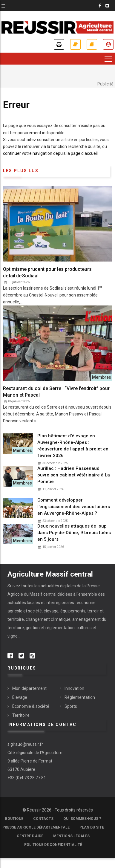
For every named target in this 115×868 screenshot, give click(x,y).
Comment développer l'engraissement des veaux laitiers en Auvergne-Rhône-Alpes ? (74, 507)
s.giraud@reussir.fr (25, 744)
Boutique (14, 819)
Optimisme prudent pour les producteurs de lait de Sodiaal (47, 272)
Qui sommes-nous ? (82, 819)
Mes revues (92, 44)
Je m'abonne (75, 44)
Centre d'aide (30, 836)
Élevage (20, 697)
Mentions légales (71, 836)
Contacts (43, 819)
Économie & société (31, 706)
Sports (71, 706)
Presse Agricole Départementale (36, 827)
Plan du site (92, 827)
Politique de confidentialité (53, 845)
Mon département (29, 688)
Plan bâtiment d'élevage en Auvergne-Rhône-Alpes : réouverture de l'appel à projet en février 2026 (73, 446)
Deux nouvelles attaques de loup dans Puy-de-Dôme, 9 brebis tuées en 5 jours (74, 533)
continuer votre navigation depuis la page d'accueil (50, 153)
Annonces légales (59, 44)
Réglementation (80, 697)
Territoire (21, 715)
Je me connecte (108, 44)
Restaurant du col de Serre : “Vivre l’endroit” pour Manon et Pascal (56, 392)
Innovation (74, 688)
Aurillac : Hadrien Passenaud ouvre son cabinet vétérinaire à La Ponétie (74, 475)
